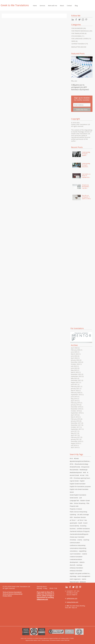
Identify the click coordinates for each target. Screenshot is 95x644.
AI (88, 472)
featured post (74, 582)
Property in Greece (76, 509)
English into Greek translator (79, 489)
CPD (71, 478)
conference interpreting (78, 545)
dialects (82, 562)
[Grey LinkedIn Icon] (73, 20)
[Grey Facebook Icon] (76, 20)
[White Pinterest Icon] (80, 587)
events (84, 579)
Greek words (74, 498)
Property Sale (74, 506)
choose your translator (77, 537)
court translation (75, 554)
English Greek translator (78, 484)
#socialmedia (74, 470)
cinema (80, 540)
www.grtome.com (73, 602)
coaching (86, 540)
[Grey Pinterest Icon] (86, 20)
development (74, 562)
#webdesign (84, 470)
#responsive (85, 467)
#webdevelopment (76, 472)
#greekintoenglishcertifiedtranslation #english (80, 461)
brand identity (74, 526)
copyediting (82, 551)
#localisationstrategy (81, 464)
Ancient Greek (74, 475)
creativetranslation (76, 559)
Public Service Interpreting (78, 512)
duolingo (79, 565)
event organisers (75, 579)
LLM (80, 498)
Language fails (74, 501)
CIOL (87, 475)
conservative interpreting (78, 548)
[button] (42, 6)
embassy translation (76, 568)
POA (88, 503)
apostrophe (74, 523)
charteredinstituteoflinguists (79, 534)
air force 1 (73, 520)
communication (75, 543)
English (82, 481)
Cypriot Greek (74, 481)
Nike (71, 503)
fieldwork (83, 582)
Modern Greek (85, 501)
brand (85, 523)
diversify (73, 565)
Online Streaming (80, 503)
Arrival (82, 475)
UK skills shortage (83, 515)
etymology (73, 576)
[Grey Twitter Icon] (79, 20)
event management (84, 576)
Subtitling (73, 515)
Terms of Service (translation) (12, 592)
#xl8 (84, 472)
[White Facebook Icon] (70, 587)
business (73, 529)
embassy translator (76, 571)
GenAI (72, 492)
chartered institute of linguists (80, 531)
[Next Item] (89, 67)
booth (80, 523)
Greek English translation (78, 495)
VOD (71, 517)
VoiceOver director (80, 517)
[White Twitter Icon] (73, 587)
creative (84, 554)
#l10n (72, 464)
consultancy (74, 551)
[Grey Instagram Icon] (83, 20)
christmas (73, 540)
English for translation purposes (80, 486)
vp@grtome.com (42, 599)
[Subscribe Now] (82, 110)
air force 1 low (82, 520)
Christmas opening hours (82, 478)
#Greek (76, 458)
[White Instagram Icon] (77, 587)
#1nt (71, 458)
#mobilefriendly (75, 467)
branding (83, 526)
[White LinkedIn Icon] (67, 587)
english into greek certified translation (80, 573)
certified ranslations (83, 529)
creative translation (76, 557)
